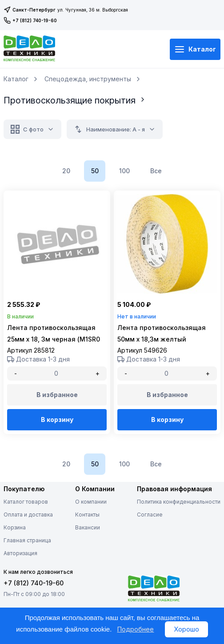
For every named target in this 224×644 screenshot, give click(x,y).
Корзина (15, 527)
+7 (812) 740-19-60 (30, 20)
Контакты (87, 515)
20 (66, 171)
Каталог (195, 49)
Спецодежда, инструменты (88, 79)
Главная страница (27, 540)
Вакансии (88, 527)
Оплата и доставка (28, 515)
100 (124, 171)
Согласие (150, 515)
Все (156, 171)
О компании (91, 502)
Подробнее (135, 629)
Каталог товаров (26, 502)
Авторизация (20, 553)
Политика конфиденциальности (179, 502)
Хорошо (186, 629)
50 (95, 171)
